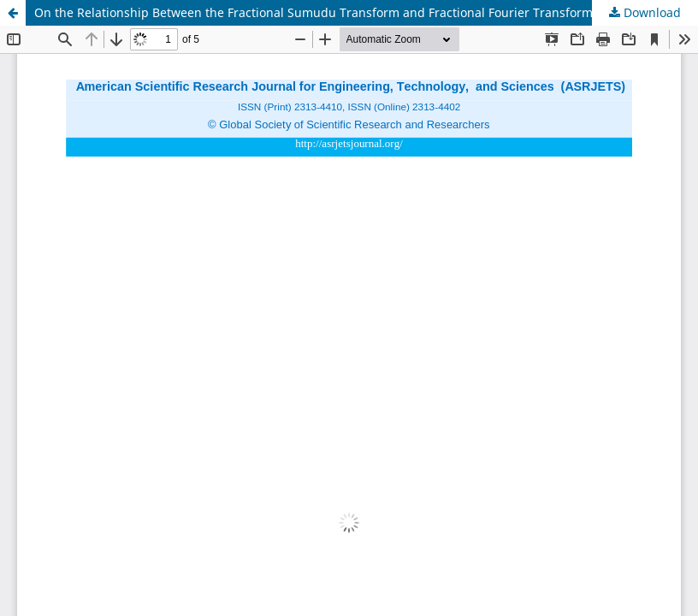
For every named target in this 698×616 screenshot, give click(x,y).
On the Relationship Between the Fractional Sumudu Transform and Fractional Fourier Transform (314, 12)
